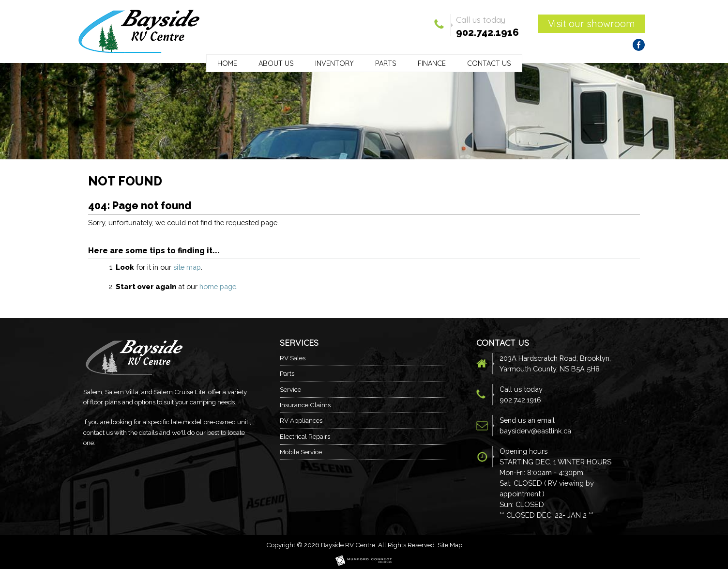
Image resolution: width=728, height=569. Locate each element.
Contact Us (489, 63)
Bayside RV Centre (348, 545)
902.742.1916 (487, 32)
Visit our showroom (591, 23)
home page (218, 286)
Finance (432, 63)
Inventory (334, 63)
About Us (276, 63)
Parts (386, 63)
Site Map (450, 545)
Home (227, 63)
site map (187, 267)
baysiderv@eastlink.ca (535, 431)
